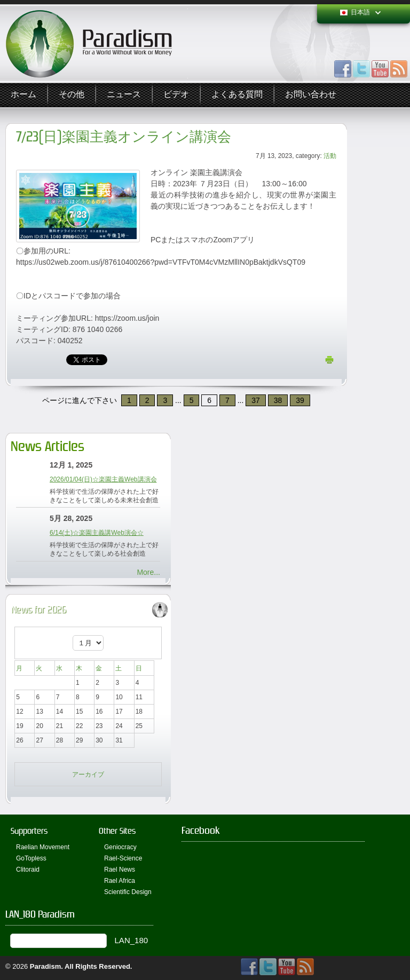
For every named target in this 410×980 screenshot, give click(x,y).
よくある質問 (237, 95)
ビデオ (176, 95)
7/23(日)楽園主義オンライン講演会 (124, 137)
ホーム (23, 95)
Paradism (46, 966)
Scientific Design (128, 892)
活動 (330, 156)
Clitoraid (28, 870)
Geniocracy (120, 847)
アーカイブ (88, 774)
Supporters (29, 831)
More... (148, 572)
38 (278, 400)
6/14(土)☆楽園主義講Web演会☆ (97, 533)
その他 (72, 95)
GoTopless (31, 858)
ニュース (124, 95)
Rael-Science (123, 858)
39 (300, 400)
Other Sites (117, 831)
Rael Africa (120, 881)
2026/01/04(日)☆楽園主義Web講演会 (103, 479)
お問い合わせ (311, 95)
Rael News (120, 870)
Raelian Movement (43, 847)
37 (256, 400)
